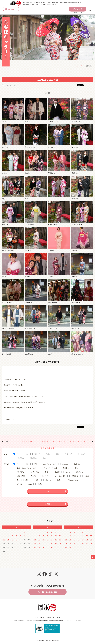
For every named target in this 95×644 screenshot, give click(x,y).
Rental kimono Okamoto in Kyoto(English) (23, 621)
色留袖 (59, 480)
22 (65, 442)
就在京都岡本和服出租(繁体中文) (56, 621)
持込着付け (75, 476)
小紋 (27, 464)
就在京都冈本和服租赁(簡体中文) (41, 621)
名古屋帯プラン (34, 472)
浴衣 (36, 464)
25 (73, 442)
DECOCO (65, 464)
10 (31, 442)
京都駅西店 (20, 458)
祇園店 (48, 454)
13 (39, 442)
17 (51, 442)
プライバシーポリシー (53, 618)
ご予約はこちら (77, 9)
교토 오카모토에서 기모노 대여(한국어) (73, 621)
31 (90, 442)
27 (79, 442)
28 (81, 442)
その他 (40, 484)
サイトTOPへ (47, 504)
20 (59, 442)
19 (56, 442)
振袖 (76, 468)
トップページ (79, 66)
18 (53, 442)
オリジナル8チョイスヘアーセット (27, 468)
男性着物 (66, 468)
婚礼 (27, 480)
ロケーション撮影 (60, 476)
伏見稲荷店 (33, 458)
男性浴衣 (33, 476)
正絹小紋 (48, 480)
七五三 (87, 476)
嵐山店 (45, 458)
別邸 (58, 454)
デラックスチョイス (73, 480)
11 (34, 442)
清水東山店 (82, 454)
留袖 (18, 480)
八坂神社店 (69, 454)
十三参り (37, 480)
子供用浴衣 (79, 472)
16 (48, 442)
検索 (47, 492)
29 (84, 442)
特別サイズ (46, 476)
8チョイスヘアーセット (50, 464)
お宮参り (19, 484)
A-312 (30, 484)
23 (67, 442)
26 (76, 442)
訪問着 (57, 472)
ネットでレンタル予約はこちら (47, 592)
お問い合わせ (40, 618)
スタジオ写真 (21, 476)
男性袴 (47, 472)
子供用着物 (20, 472)
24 (70, 442)
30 (87, 442)
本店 (27, 454)
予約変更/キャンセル (77, 13)
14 (42, 442)
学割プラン (77, 464)
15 (45, 442)
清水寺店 (37, 454)
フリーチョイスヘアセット (50, 468)
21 (62, 442)
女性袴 (68, 472)
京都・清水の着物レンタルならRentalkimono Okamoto (48, 641)
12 (37, 442)
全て (18, 454)
